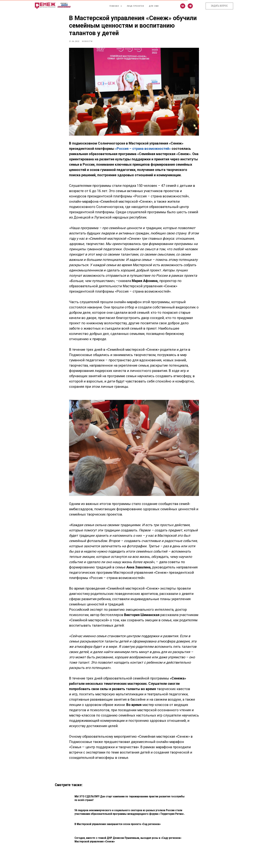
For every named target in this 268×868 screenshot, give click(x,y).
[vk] (183, 6)
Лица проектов (135, 6)
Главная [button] (115, 6)
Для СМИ (154, 6)
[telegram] (190, 6)
